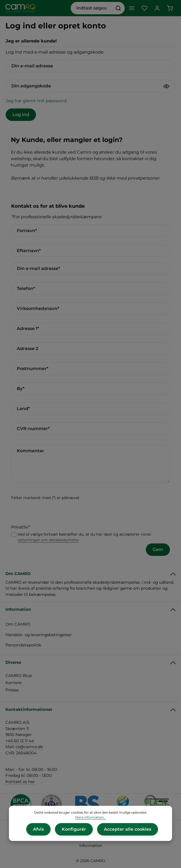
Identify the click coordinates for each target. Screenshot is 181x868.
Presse (12, 690)
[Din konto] (157, 8)
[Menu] (132, 8)
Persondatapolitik (23, 645)
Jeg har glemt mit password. (37, 101)
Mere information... (91, 817)
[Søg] (118, 8)
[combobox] (91, 8)
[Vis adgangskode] (166, 86)
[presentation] (52, 513)
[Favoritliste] (144, 8)
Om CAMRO (18, 624)
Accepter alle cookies (128, 829)
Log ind (21, 115)
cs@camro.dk (29, 747)
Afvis (38, 829)
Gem (158, 549)
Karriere (14, 683)
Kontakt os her (20, 782)
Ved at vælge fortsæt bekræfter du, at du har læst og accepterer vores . (84, 537)
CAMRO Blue (19, 676)
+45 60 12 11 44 (20, 741)
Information (91, 846)
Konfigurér (74, 829)
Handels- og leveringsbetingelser (39, 635)
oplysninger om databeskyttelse (48, 540)
